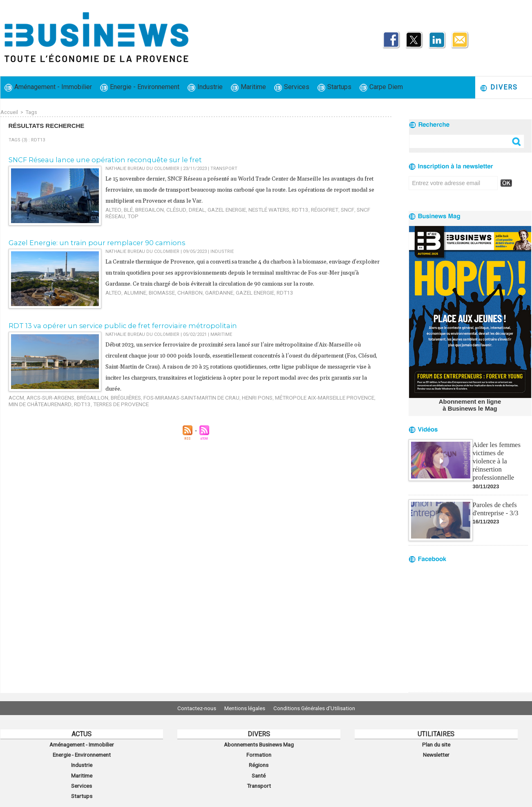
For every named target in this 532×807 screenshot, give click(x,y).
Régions (259, 762)
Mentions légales (245, 708)
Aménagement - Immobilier (48, 87)
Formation (259, 753)
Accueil (9, 112)
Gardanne (204, 302)
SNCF (314, 208)
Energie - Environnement (140, 87)
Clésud (167, 208)
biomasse (154, 302)
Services (292, 87)
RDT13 (274, 208)
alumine (131, 302)
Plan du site (436, 744)
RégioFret (295, 208)
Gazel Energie (210, 208)
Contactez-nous (191, 708)
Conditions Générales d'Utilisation (320, 708)
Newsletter (436, 753)
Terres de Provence (49, 401)
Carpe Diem (381, 87)
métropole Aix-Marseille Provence (282, 395)
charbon (179, 302)
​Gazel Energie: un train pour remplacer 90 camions (88, 242)
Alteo (112, 208)
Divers (499, 88)
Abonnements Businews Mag (259, 744)
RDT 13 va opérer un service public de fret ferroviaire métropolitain (112, 324)
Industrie (205, 87)
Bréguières (109, 395)
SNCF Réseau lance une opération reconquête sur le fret (97, 159)
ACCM (15, 395)
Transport (259, 780)
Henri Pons (224, 395)
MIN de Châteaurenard (354, 395)
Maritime (248, 87)
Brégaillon (80, 395)
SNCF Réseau (337, 208)
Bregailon (143, 208)
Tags (31, 112)
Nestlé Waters (247, 208)
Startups (334, 87)
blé (125, 208)
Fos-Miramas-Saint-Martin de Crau (167, 395)
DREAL (184, 208)
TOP (359, 208)
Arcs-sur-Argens (44, 395)
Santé (259, 771)
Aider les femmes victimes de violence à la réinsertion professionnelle (500, 455)
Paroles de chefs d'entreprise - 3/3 (495, 498)
